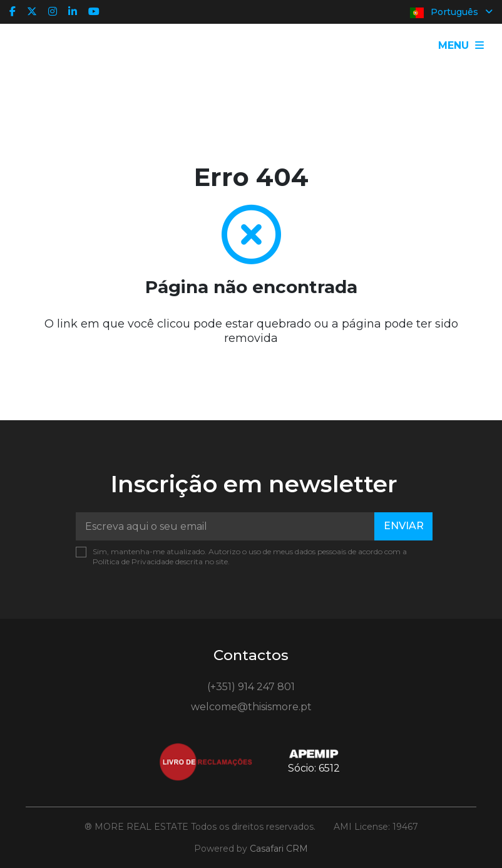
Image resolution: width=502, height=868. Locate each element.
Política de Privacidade (134, 561)
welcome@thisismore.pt (251, 707)
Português (451, 12)
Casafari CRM (279, 849)
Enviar (404, 526)
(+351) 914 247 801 (251, 687)
